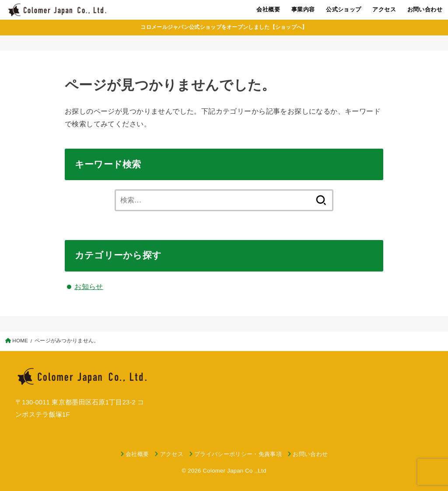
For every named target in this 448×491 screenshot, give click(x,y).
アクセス (384, 9)
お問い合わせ (425, 9)
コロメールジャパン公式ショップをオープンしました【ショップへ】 (224, 27)
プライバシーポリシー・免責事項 (238, 454)
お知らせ (89, 286)
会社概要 (268, 9)
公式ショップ (343, 9)
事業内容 (303, 9)
